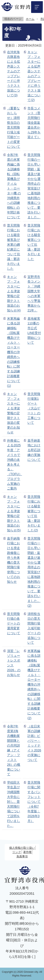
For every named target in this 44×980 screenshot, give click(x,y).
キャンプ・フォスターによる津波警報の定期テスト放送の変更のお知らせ (14, 413)
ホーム (30, 19)
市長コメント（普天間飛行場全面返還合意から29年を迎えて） (34, 123)
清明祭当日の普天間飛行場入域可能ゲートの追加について (34, 628)
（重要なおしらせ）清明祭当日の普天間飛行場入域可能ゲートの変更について (14, 127)
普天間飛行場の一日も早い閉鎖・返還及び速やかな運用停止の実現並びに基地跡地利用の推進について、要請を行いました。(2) (34, 572)
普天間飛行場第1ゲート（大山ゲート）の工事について (34, 408)
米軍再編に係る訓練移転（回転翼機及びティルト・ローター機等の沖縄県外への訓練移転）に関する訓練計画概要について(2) (34, 684)
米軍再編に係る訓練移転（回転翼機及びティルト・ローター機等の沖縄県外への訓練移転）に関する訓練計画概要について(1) (14, 352)
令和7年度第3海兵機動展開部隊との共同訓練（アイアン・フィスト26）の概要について (14, 750)
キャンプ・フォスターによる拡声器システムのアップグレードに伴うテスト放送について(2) (34, 76)
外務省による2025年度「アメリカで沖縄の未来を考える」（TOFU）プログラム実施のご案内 (15, 464)
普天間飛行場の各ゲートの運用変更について (14, 623)
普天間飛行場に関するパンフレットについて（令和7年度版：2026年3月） (34, 802)
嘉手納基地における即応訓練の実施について (34, 450)
